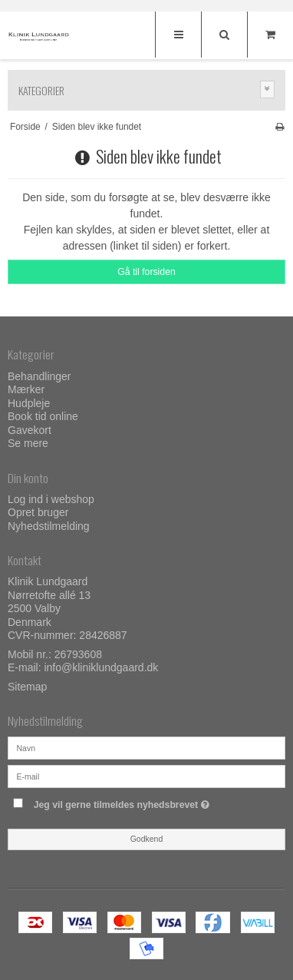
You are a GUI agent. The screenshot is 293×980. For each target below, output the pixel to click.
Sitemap (27, 687)
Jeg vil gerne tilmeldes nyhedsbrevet (137, 802)
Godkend (147, 839)
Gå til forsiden (146, 272)
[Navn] (146, 747)
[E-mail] (146, 775)
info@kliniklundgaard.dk (101, 667)
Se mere (28, 443)
